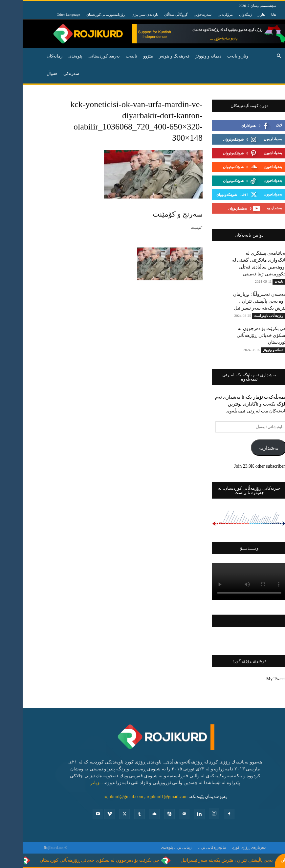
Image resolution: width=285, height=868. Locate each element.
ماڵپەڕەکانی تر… (189, 847)
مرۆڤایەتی (203, 14)
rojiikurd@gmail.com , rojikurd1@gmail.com (123, 797)
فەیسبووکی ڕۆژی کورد (227, 621)
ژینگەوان (223, 14)
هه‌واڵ (29, 73)
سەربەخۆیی (180, 14)
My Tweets (254, 679)
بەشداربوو (252, 208)
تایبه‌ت (109, 56)
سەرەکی (49, 73)
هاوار (239, 14)
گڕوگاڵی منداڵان (153, 14)
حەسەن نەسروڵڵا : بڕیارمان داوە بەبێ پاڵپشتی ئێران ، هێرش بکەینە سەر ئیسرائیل (237, 301)
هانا (251, 14)
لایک (256, 125)
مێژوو (125, 56)
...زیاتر (74, 783)
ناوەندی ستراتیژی (122, 14)
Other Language (46, 14)
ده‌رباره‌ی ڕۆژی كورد (226, 847)
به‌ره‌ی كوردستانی (81, 56)
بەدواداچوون (250, 139)
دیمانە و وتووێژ (186, 56)
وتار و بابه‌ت (215, 56)
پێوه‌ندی (53, 56)
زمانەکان (32, 56)
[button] (256, 56)
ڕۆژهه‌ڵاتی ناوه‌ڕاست (246, 316)
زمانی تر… (160, 847)
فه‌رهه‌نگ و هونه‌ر (152, 56)
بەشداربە (246, 448)
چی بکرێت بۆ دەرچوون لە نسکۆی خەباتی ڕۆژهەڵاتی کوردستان (239, 335)
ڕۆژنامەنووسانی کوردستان (83, 14)
